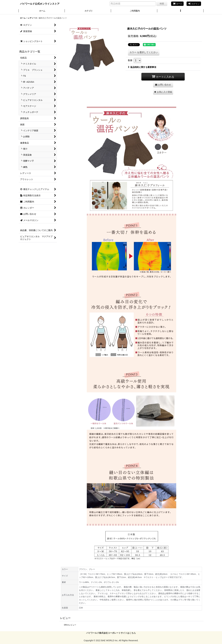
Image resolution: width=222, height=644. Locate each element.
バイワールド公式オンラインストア (40, 4)
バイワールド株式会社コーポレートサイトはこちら (111, 633)
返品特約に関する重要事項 (142, 67)
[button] (180, 11)
